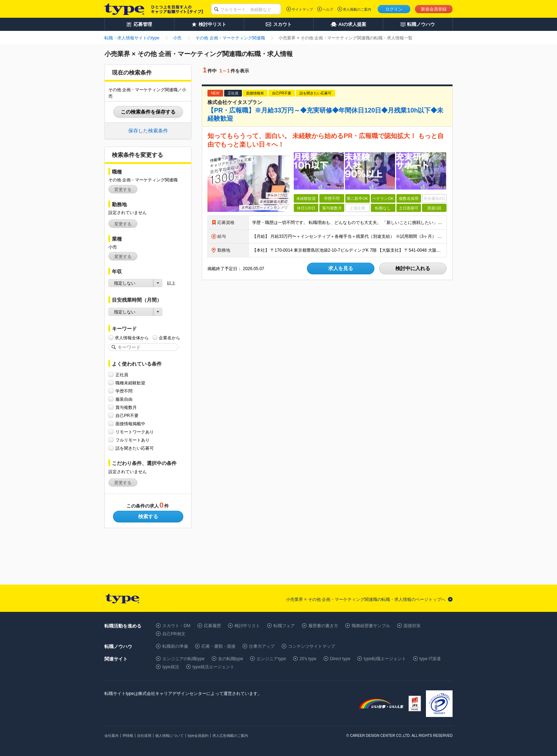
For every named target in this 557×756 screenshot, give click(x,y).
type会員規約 (198, 736)
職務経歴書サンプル (371, 626)
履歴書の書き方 (323, 626)
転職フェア (284, 626)
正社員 (122, 375)
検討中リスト (247, 626)
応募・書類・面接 (218, 646)
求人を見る (341, 268)
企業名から (169, 338)
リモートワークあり (135, 432)
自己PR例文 (174, 634)
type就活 (171, 667)
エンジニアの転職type (183, 659)
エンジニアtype (271, 659)
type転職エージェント (385, 659)
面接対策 (412, 626)
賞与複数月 (126, 407)
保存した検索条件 (148, 131)
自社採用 (144, 736)
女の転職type (231, 659)
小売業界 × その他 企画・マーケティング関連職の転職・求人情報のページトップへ (366, 599)
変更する (123, 190)
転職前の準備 (175, 646)
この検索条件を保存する (148, 112)
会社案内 (112, 736)
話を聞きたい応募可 (135, 448)
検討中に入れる (413, 268)
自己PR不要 (127, 415)
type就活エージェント (214, 667)
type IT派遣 (430, 659)
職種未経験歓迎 (130, 383)
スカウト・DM (176, 626)
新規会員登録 (434, 9)
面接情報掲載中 (130, 424)
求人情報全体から (132, 338)
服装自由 (124, 399)
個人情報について (169, 736)
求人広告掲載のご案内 (230, 736)
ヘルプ (328, 9)
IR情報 (128, 736)
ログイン (394, 9)
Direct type (340, 659)
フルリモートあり (133, 440)
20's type (308, 659)
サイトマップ (302, 9)
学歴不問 (124, 391)
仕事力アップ (262, 646)
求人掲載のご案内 (357, 9)
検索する (148, 516)
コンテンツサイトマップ (312, 646)
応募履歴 (212, 626)
